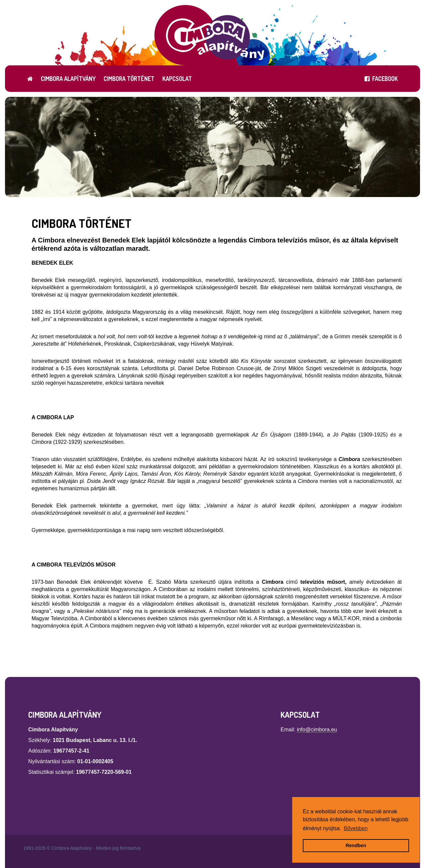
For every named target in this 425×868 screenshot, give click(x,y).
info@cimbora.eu (317, 730)
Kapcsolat (177, 79)
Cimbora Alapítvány (68, 79)
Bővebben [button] (356, 828)
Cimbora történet (129, 79)
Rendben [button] (356, 845)
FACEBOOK (381, 79)
